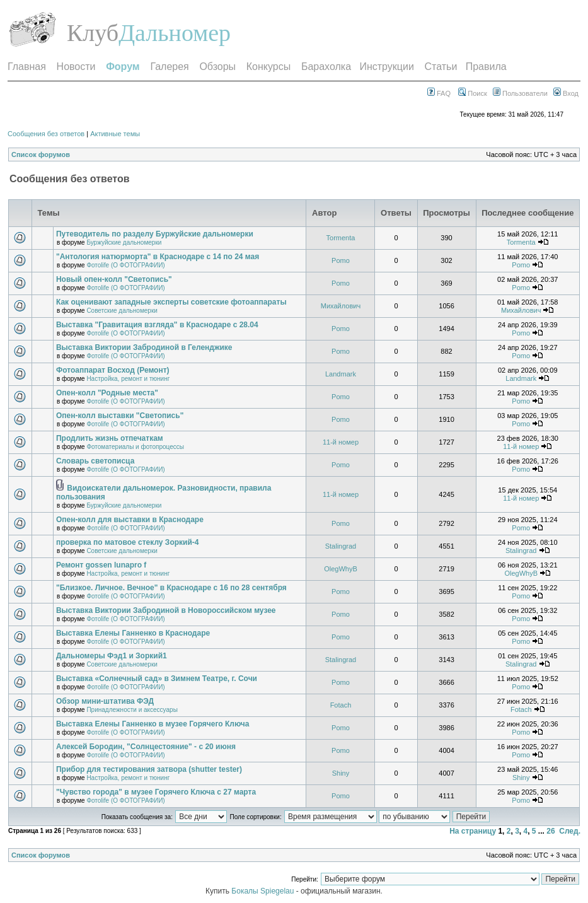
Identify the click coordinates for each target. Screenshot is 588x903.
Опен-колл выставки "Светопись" (120, 416)
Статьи (441, 67)
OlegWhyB (341, 569)
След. (570, 831)
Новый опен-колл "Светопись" (114, 279)
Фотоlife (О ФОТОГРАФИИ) (125, 265)
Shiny (341, 773)
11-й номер (341, 442)
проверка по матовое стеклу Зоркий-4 (128, 542)
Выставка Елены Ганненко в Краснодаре (133, 633)
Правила (486, 67)
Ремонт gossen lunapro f (101, 565)
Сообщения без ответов (46, 134)
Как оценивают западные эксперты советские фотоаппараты (171, 302)
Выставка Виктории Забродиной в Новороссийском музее (166, 610)
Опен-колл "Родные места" (107, 393)
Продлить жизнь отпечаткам (110, 438)
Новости (76, 67)
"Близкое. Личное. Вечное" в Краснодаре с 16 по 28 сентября (171, 588)
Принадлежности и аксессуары (132, 710)
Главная (27, 67)
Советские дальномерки (122, 311)
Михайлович (341, 306)
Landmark (341, 374)
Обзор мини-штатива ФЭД (105, 701)
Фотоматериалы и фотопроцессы (135, 447)
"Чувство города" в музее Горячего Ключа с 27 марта (156, 792)
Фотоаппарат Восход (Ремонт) (113, 370)
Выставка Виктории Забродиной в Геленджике (144, 347)
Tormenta (341, 238)
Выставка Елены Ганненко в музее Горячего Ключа (153, 724)
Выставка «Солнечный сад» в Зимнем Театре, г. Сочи (157, 679)
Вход (566, 93)
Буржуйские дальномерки (124, 242)
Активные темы (115, 134)
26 (551, 831)
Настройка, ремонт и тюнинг (128, 379)
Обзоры (217, 67)
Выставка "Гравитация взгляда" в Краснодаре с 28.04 (157, 325)
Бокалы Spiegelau (263, 891)
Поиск (473, 93)
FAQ (439, 93)
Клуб (93, 33)
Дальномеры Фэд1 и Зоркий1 (112, 656)
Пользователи (520, 93)
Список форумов (41, 154)
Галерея (169, 67)
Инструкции (386, 67)
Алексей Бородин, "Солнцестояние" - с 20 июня (146, 747)
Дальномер (175, 33)
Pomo (341, 260)
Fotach (341, 705)
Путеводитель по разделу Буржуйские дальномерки (155, 234)
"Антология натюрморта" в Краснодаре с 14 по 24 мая (158, 257)
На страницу (473, 831)
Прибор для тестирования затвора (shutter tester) (149, 769)
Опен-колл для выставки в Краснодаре (130, 520)
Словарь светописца (95, 461)
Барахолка (326, 67)
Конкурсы (268, 67)
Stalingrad (341, 546)
